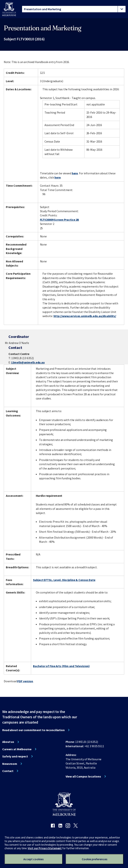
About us (8, 742)
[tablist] (74, 9)
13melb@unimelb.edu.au (28, 362)
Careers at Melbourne (17, 749)
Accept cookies (33, 859)
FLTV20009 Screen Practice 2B (60, 220)
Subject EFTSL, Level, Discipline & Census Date (64, 580)
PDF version (25, 681)
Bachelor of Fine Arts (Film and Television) (61, 666)
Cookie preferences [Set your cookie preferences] (95, 859)
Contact (8, 771)
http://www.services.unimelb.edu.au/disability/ (85, 316)
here (75, 173)
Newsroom (10, 764)
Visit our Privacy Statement (45, 848)
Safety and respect (15, 756)
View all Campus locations (83, 776)
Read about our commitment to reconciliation (33, 730)
